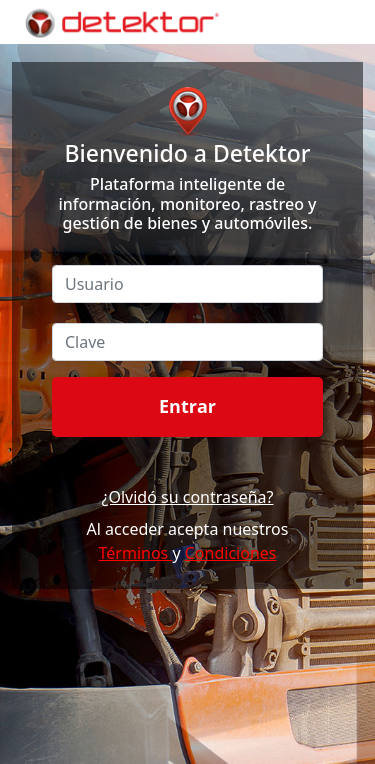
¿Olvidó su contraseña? (187, 497)
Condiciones (231, 553)
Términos (136, 553)
